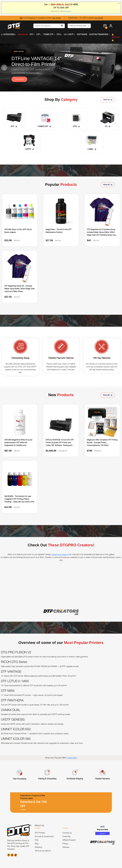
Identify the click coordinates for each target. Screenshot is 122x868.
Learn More (72, 758)
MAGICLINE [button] (23, 35)
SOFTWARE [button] (82, 35)
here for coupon (67, 11)
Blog (37, 844)
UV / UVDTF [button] (69, 35)
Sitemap (66, 847)
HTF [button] (38, 35)
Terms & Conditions (43, 851)
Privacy (65, 844)
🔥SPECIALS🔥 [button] (116, 37)
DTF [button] (31, 35)
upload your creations (60, 555)
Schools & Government (44, 837)
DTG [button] (59, 35)
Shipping (38, 847)
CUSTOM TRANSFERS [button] (99, 35)
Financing (66, 837)
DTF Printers (40, 833)
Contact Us (67, 833)
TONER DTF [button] (48, 35)
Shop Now (19, 79)
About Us (39, 826)
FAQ (37, 840)
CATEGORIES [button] (8, 35)
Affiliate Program (69, 840)
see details (57, 18)
